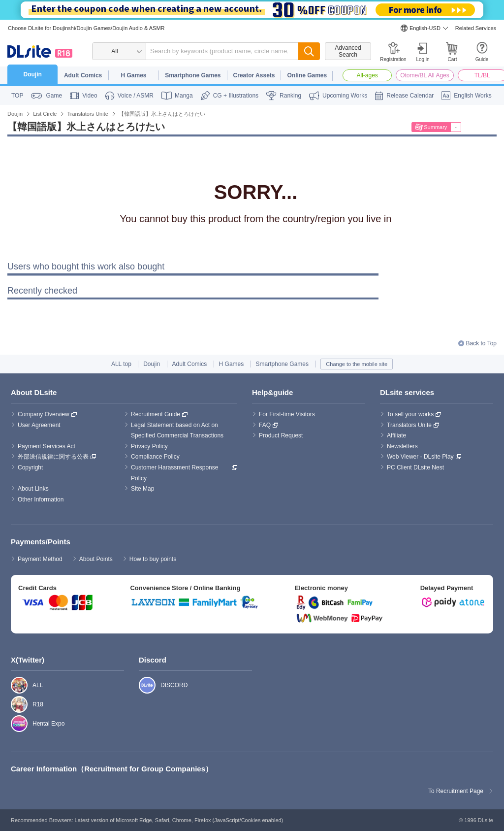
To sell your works (410, 414)
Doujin (33, 74)
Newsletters (402, 446)
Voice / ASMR (136, 96)
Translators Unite (409, 425)
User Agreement (39, 425)
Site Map (142, 489)
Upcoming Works (345, 96)
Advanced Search (348, 51)
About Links (33, 489)
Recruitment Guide (156, 414)
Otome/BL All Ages (425, 75)
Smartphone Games (193, 75)
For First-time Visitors (287, 414)
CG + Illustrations (236, 96)
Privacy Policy (149, 446)
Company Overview (44, 414)
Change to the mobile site (357, 364)
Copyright (30, 467)
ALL (14, 685)
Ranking (290, 96)
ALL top (121, 364)
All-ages (367, 75)
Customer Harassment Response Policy (175, 473)
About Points (96, 559)
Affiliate (396, 435)
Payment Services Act (47, 446)
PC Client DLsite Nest (415, 467)
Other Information (41, 499)
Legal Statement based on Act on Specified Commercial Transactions (177, 431)
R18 (14, 704)
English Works (472, 96)
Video (90, 96)
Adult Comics (83, 75)
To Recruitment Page (456, 791)
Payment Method (40, 559)
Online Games (307, 75)
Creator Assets (254, 75)
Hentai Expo (14, 724)
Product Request (281, 435)
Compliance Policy (155, 457)
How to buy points (153, 559)
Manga (184, 96)
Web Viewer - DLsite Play (420, 457)
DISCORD (142, 685)
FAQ (265, 425)
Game (54, 96)
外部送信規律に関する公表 (53, 457)
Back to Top (481, 343)
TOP (17, 96)
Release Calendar (410, 96)
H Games (133, 75)
